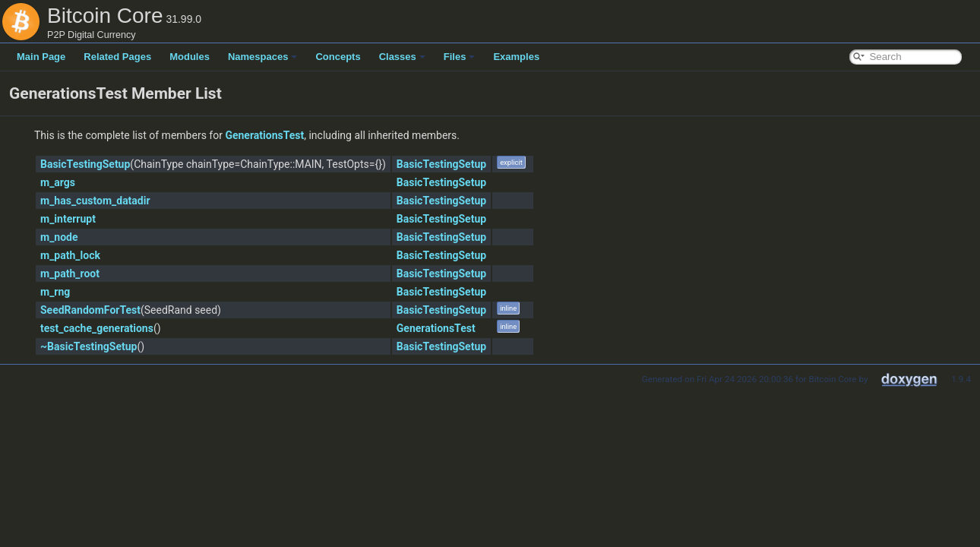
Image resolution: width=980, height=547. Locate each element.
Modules (190, 57)
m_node (59, 237)
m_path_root (70, 273)
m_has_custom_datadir (95, 201)
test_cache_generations (97, 328)
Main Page (41, 57)
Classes (402, 57)
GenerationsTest (264, 135)
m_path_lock (70, 255)
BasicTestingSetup (85, 164)
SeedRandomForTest (90, 310)
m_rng (55, 292)
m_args (58, 182)
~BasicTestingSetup (89, 346)
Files (460, 57)
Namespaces (263, 57)
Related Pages (117, 57)
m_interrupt (68, 219)
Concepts (338, 57)
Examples (516, 57)
